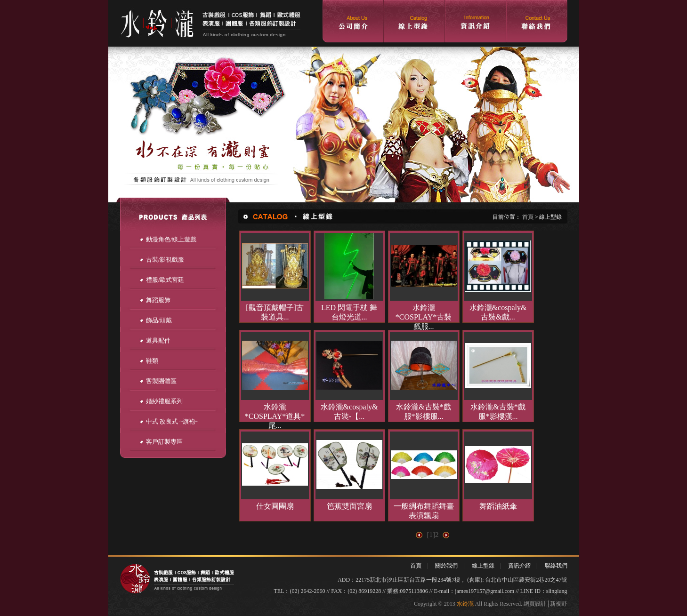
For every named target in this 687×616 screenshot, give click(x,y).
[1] (431, 535)
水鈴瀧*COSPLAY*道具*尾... (275, 416)
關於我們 (446, 566)
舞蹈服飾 (155, 300)
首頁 (528, 217)
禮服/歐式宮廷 (162, 280)
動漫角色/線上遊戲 (168, 239)
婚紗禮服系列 (161, 401)
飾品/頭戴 (156, 320)
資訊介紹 (519, 566)
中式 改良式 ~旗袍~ (169, 421)
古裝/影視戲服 (162, 260)
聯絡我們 (556, 566)
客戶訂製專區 (161, 442)
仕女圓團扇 (275, 506)
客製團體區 (158, 381)
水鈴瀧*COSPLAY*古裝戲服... (424, 317)
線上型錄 (483, 566)
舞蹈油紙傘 (498, 506)
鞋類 (149, 361)
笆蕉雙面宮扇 (349, 506)
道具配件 (155, 340)
